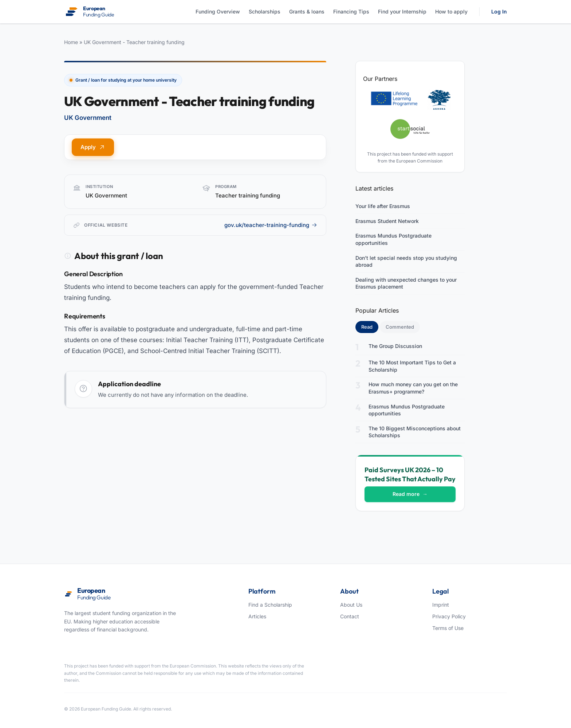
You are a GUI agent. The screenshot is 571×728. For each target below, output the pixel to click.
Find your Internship (402, 11)
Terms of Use (448, 628)
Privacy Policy (449, 616)
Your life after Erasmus (383, 206)
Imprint (441, 605)
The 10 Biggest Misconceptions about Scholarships (415, 432)
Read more (410, 494)
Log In (499, 11)
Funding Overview (218, 11)
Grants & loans (307, 11)
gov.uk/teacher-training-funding (271, 225)
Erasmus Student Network (387, 221)
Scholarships (265, 11)
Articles (257, 616)
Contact (350, 616)
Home (71, 42)
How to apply (451, 11)
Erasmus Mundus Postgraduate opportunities (393, 239)
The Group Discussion (395, 346)
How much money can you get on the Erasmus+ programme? (413, 388)
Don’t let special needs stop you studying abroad (406, 261)
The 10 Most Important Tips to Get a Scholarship (412, 366)
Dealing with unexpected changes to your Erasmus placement (406, 283)
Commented (400, 327)
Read (370, 326)
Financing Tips (351, 11)
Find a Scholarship (270, 605)
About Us (351, 605)
